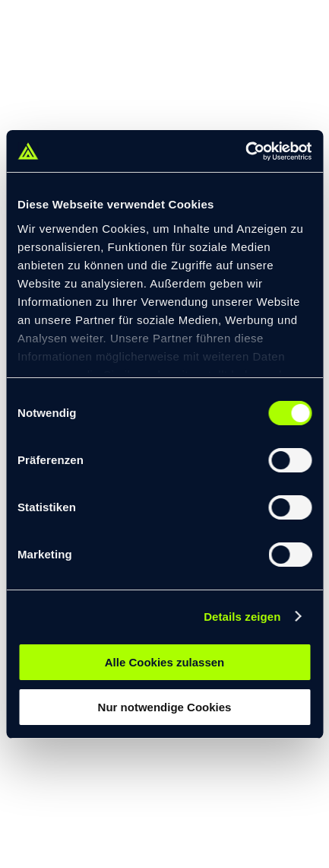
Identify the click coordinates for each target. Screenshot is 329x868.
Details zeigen (242, 617)
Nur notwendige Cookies (165, 707)
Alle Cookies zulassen (165, 662)
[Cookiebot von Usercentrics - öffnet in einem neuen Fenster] (245, 151)
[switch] (290, 460)
